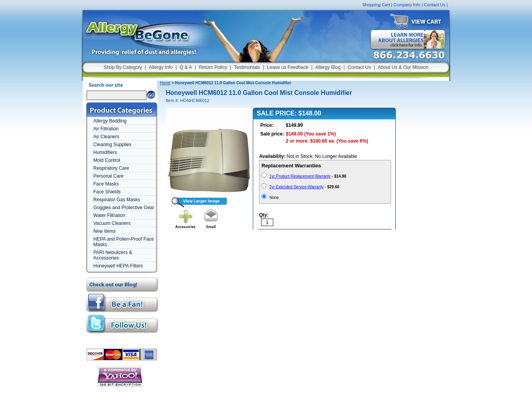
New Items (105, 231)
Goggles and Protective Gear (124, 208)
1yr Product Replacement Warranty (300, 176)
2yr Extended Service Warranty (297, 187)
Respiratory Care (111, 168)
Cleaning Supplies (112, 145)
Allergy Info (161, 67)
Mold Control (107, 160)
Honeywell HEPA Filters (118, 266)
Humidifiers (105, 152)
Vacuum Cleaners (112, 223)
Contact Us (435, 5)
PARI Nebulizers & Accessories (113, 255)
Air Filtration (106, 129)
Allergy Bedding (110, 121)
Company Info (407, 5)
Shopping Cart (376, 5)
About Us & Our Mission (403, 67)
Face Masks (106, 184)
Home (165, 83)
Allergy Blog (328, 67)
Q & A (186, 67)
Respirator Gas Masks (117, 200)
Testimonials (247, 67)
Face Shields (107, 192)
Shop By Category (123, 67)
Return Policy (213, 67)
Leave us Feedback (288, 67)
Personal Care (108, 176)
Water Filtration (109, 215)
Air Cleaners (106, 137)
